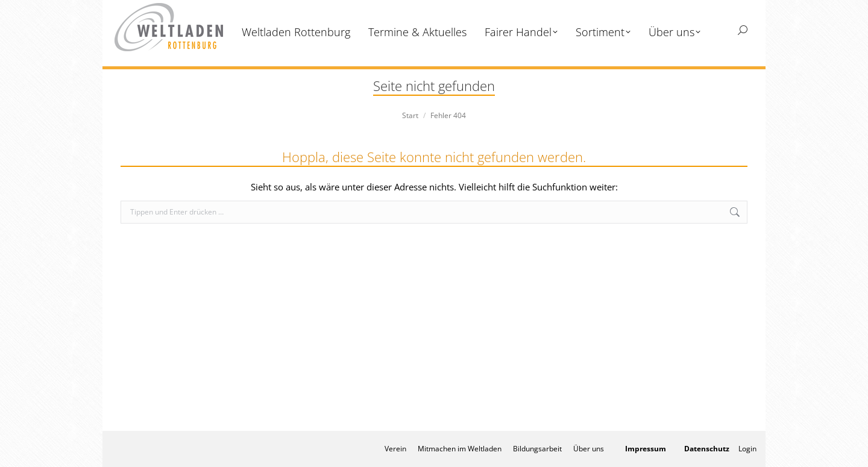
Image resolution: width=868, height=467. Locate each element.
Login (747, 449)
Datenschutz (707, 449)
